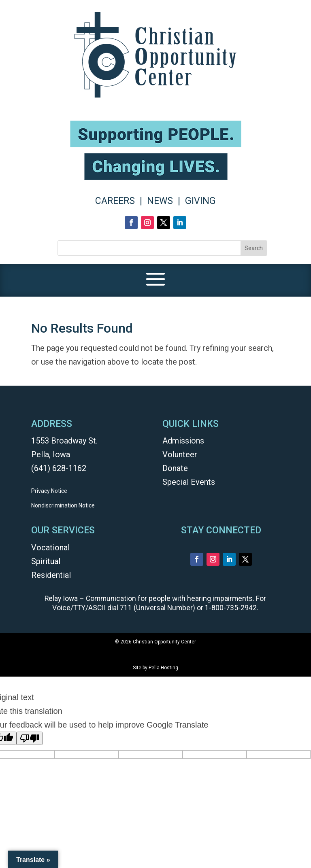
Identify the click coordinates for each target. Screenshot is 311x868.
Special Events (189, 482)
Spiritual (46, 561)
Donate (175, 468)
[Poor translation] (30, 738)
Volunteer (180, 454)
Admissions (183, 441)
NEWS (160, 201)
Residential (51, 575)
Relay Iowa (61, 598)
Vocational (50, 548)
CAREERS (115, 201)
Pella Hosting (163, 668)
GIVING (200, 201)
